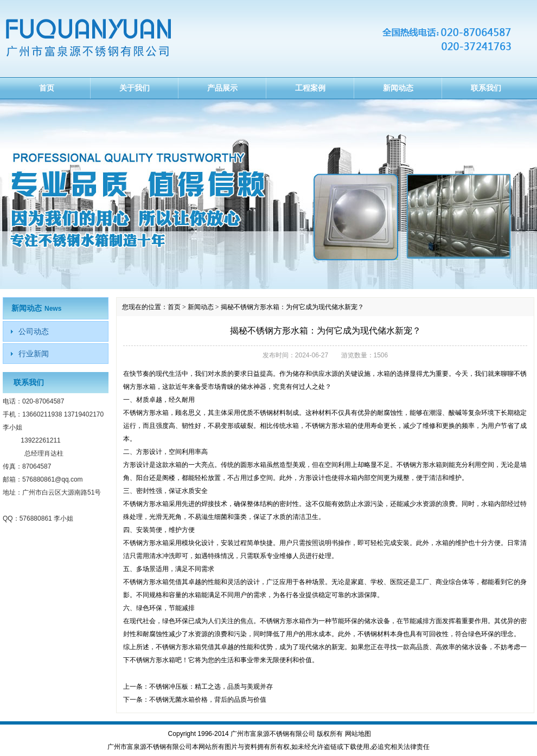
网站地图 (358, 734)
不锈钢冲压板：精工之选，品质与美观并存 (211, 687)
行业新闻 (34, 354)
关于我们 (135, 88)
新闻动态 (398, 88)
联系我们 (486, 88)
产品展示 (222, 88)
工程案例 (310, 88)
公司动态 (34, 331)
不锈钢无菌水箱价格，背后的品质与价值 (208, 700)
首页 (47, 88)
